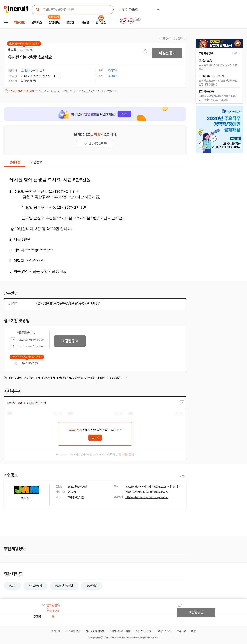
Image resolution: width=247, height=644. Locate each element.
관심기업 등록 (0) (26, 363)
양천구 (70, 303)
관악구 (53, 303)
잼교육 (12, 50)
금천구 (46, 303)
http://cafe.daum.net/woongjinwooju (147, 497)
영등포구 (62, 303)
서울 (38, 303)
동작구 (78, 303)
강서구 (86, 303)
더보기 (183, 476)
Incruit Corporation (127, 638)
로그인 (73, 430)
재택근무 (95, 303)
